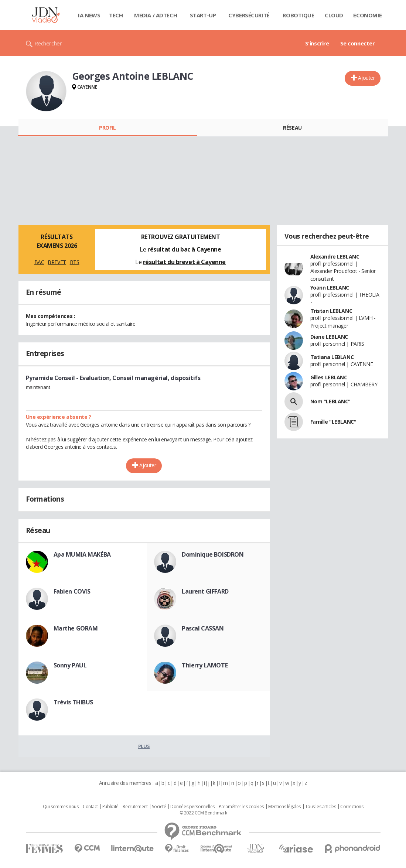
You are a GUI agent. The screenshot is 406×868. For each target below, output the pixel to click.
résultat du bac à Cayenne (184, 249)
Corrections (352, 807)
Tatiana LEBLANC (332, 357)
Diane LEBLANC (329, 337)
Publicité (110, 807)
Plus (144, 746)
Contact (90, 807)
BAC (39, 262)
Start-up (203, 15)
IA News (89, 15)
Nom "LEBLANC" (331, 401)
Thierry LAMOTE (205, 665)
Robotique (298, 15)
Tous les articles (321, 807)
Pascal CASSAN (203, 628)
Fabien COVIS (72, 591)
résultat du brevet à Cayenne (184, 262)
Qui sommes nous (61, 807)
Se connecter (358, 43)
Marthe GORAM (76, 628)
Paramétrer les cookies (241, 807)
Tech (116, 15)
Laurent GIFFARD (205, 591)
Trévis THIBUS (74, 702)
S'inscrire (317, 43)
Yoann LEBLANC (330, 288)
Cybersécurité (249, 15)
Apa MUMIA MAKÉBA (82, 554)
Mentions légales (284, 807)
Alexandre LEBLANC (335, 257)
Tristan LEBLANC (331, 311)
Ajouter (366, 78)
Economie (368, 15)
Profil (107, 128)
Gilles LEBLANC (329, 377)
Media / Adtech (156, 15)
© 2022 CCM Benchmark (203, 813)
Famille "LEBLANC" (333, 422)
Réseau (292, 128)
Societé (159, 807)
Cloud (334, 15)
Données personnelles (192, 807)
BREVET (57, 262)
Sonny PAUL (70, 665)
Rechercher (48, 43)
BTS (75, 262)
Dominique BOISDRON (213, 554)
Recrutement (135, 807)
